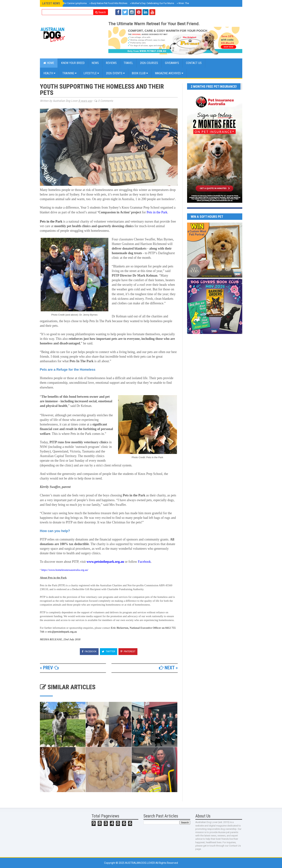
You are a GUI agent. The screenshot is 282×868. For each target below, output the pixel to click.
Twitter (109, 651)
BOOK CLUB (140, 73)
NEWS (95, 63)
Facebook (89, 651)
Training (69, 73)
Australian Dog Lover (140, 863)
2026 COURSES (149, 63)
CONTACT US (194, 63)
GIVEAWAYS (172, 63)
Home (49, 63)
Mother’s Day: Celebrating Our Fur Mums (152, 3)
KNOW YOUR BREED (73, 63)
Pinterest (128, 651)
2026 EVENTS (115, 73)
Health (49, 73)
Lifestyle (91, 73)
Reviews (111, 63)
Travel (128, 63)
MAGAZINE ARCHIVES (169, 73)
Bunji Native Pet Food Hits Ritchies (108, 3)
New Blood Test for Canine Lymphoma (66, 3)
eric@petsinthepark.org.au (62, 632)
